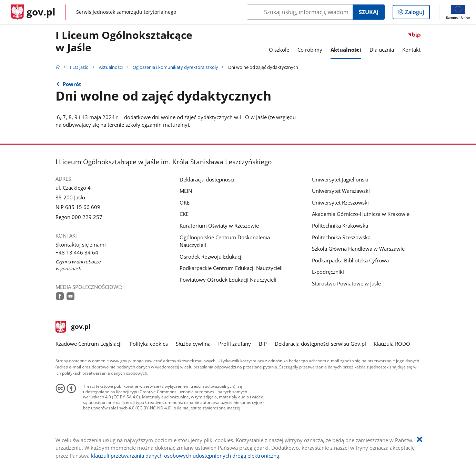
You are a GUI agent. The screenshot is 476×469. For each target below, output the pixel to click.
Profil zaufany (235, 344)
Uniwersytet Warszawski (341, 191)
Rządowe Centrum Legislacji (89, 344)
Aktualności (111, 67)
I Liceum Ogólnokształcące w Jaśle (124, 42)
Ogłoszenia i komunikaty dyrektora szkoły (175, 67)
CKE (184, 214)
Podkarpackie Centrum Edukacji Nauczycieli (231, 268)
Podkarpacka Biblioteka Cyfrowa (350, 260)
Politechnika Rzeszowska (341, 237)
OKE (185, 202)
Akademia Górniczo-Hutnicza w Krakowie (361, 214)
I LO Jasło (79, 67)
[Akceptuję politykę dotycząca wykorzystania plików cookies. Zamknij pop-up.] (419, 440)
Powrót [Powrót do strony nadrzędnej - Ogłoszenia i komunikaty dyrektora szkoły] (72, 84)
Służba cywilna (193, 344)
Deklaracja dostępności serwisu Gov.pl (320, 344)
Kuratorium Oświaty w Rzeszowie (219, 226)
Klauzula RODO (392, 344)
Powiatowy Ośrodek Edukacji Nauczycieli (228, 280)
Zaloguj (417, 13)
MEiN (186, 191)
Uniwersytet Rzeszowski (340, 202)
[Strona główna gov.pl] (33, 12)
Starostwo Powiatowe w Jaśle (346, 283)
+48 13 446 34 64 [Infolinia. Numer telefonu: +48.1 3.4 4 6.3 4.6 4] (77, 252)
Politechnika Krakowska (340, 226)
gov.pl (73, 327)
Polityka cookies (149, 344)
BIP (263, 344)
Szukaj (369, 12)
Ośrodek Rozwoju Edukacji (211, 257)
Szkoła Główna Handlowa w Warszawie (358, 249)
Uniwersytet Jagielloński (340, 179)
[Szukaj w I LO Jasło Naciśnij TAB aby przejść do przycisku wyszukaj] (300, 12)
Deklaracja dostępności (207, 179)
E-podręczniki (328, 272)
